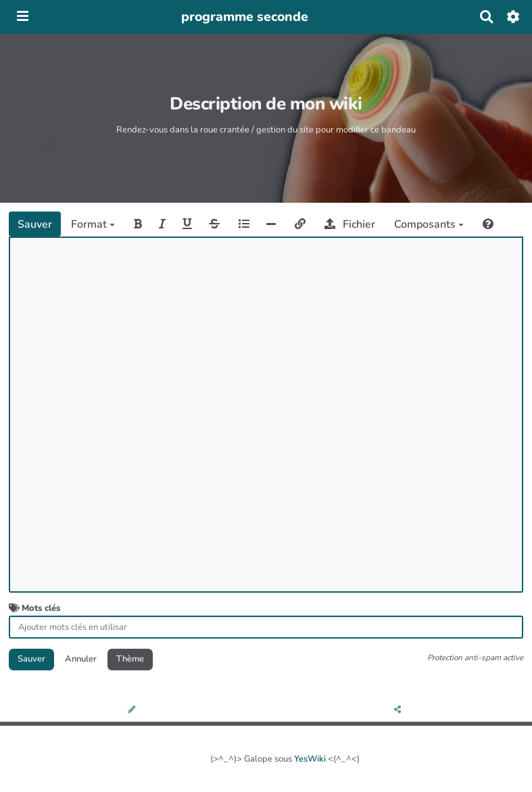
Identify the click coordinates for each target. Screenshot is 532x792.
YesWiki (310, 759)
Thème (130, 659)
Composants (429, 224)
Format (93, 224)
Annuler (81, 659)
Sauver (35, 224)
